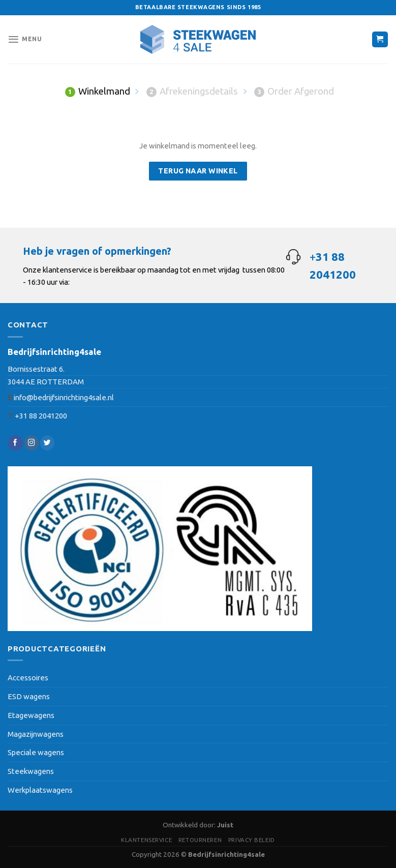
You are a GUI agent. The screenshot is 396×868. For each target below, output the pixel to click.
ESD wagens (29, 696)
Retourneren (200, 840)
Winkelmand (98, 92)
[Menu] (25, 39)
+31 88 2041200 (41, 416)
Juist (225, 825)
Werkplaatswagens (40, 790)
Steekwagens (31, 771)
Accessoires (28, 678)
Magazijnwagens (36, 734)
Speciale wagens (36, 752)
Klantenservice (146, 840)
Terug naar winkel (198, 171)
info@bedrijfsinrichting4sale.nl (64, 397)
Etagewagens (31, 715)
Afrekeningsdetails (192, 92)
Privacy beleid (252, 840)
